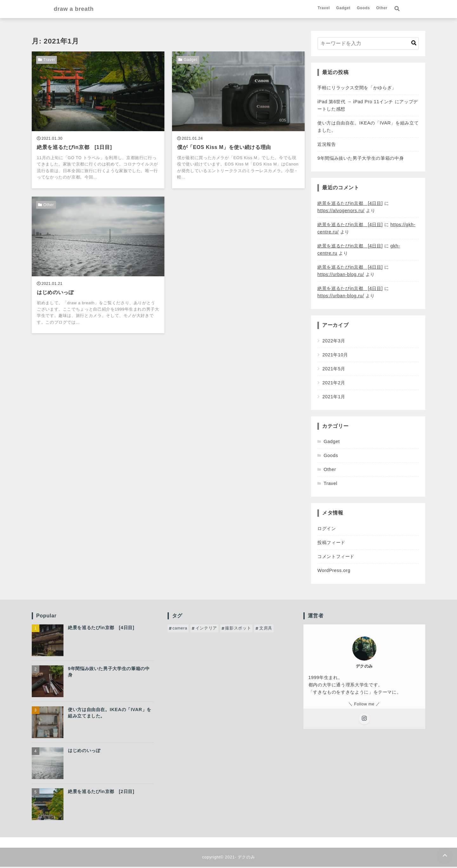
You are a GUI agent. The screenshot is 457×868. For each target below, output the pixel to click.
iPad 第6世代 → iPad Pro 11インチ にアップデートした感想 (368, 106)
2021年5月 (334, 370)
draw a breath (53, 9)
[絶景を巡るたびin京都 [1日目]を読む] (98, 121)
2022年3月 (334, 342)
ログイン (327, 529)
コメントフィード (336, 557)
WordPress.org (334, 571)
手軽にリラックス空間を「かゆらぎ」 (357, 89)
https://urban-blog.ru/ (341, 275)
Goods (385, 9)
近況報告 (327, 145)
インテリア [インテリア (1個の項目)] (206, 629)
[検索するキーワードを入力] (368, 44)
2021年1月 (334, 398)
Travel (346, 9)
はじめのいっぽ (84, 752)
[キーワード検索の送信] (414, 44)
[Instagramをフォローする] (364, 720)
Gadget (365, 9)
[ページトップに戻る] (445, 856)
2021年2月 (334, 384)
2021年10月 (335, 356)
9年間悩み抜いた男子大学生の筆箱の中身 (361, 159)
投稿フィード (331, 543)
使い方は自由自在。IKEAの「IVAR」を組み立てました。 (368, 128)
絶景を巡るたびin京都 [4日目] (350, 204)
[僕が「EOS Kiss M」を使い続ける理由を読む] (238, 121)
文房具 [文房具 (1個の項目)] (266, 629)
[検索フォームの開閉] (419, 10)
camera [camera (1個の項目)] (180, 629)
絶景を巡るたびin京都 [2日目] (101, 793)
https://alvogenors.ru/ (341, 212)
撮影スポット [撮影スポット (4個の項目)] (238, 629)
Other (404, 9)
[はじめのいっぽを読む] (98, 267)
